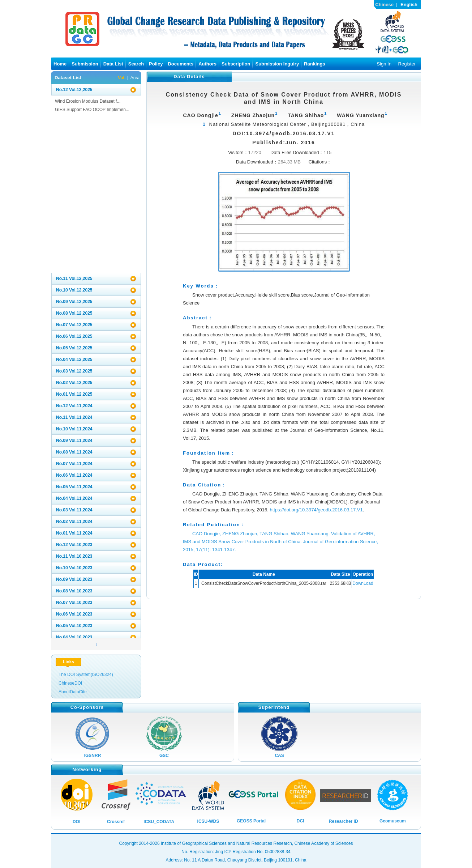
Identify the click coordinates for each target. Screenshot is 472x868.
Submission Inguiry (277, 64)
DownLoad (363, 583)
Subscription (236, 64)
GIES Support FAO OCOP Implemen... (92, 110)
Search (136, 64)
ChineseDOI (70, 683)
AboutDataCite (73, 692)
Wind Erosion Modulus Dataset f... (88, 101)
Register (407, 64)
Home (60, 64)
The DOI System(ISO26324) (86, 675)
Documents (181, 64)
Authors (207, 64)
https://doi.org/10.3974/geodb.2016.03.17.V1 (316, 510)
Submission (85, 64)
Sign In (384, 64)
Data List (113, 64)
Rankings (315, 64)
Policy (156, 64)
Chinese (384, 5)
